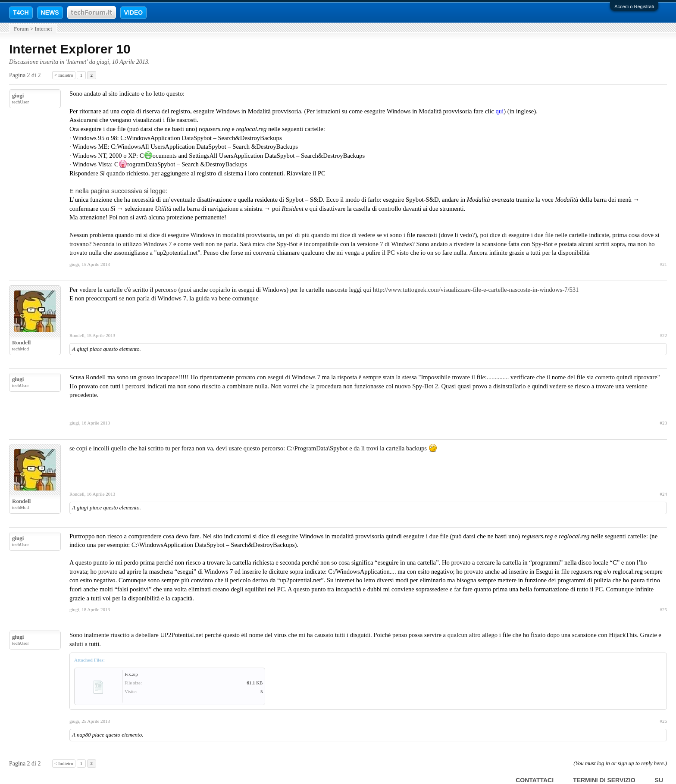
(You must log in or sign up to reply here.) (620, 763)
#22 (664, 335)
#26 (664, 721)
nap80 (84, 735)
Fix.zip (131, 674)
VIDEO (134, 12)
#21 (664, 264)
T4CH (21, 12)
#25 (664, 609)
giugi (103, 62)
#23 (664, 423)
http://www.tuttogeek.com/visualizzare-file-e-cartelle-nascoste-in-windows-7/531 (476, 290)
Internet (77, 62)
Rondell (21, 342)
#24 (664, 494)
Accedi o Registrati (634, 6)
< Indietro (64, 75)
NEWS (50, 12)
